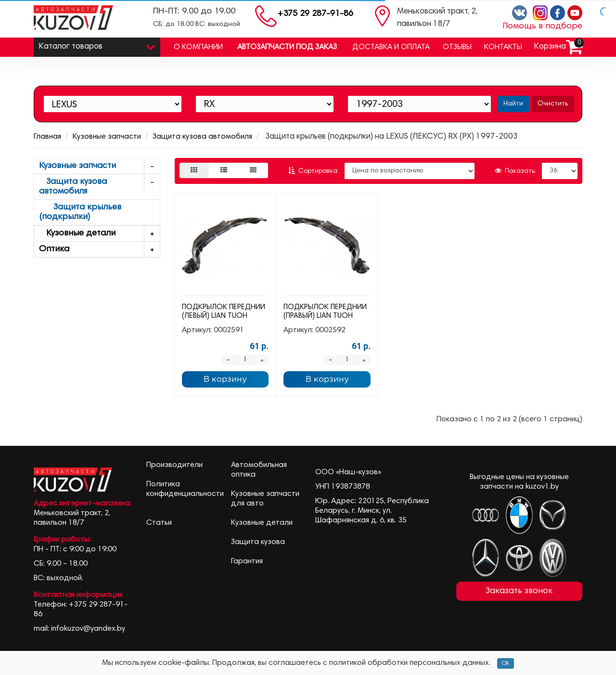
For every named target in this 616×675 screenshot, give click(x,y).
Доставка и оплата (391, 47)
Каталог (97, 45)
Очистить (553, 104)
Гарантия (247, 561)
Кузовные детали (99, 234)
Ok (506, 663)
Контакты (503, 47)
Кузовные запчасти (107, 137)
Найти (513, 104)
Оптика (99, 250)
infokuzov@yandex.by (88, 629)
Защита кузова (258, 542)
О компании (198, 47)
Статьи (159, 523)
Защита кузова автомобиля (202, 137)
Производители (174, 465)
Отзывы (457, 47)
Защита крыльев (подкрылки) (80, 212)
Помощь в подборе (542, 26)
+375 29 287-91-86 (315, 14)
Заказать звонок (519, 591)
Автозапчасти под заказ (287, 47)
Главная (47, 137)
